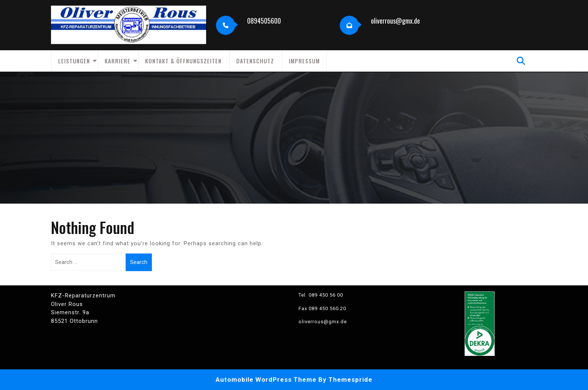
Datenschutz (255, 61)
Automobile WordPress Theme (266, 379)
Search (139, 262)
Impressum (304, 61)
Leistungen (74, 61)
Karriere (118, 61)
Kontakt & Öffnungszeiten (183, 61)
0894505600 (264, 21)
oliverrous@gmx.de (395, 21)
